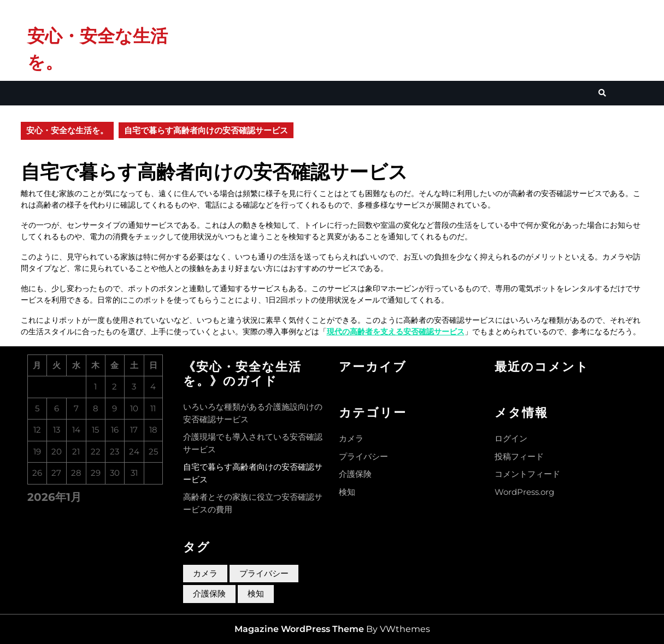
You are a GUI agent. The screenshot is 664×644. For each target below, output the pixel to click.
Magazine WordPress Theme (299, 629)
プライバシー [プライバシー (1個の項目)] (264, 573)
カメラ (351, 438)
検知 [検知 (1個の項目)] (256, 593)
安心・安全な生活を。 (67, 130)
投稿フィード (519, 456)
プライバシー (363, 456)
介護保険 (355, 474)
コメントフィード (527, 474)
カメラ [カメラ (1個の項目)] (205, 573)
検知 (347, 492)
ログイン (511, 438)
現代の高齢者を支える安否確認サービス (396, 332)
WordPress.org (524, 492)
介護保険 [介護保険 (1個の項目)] (209, 593)
